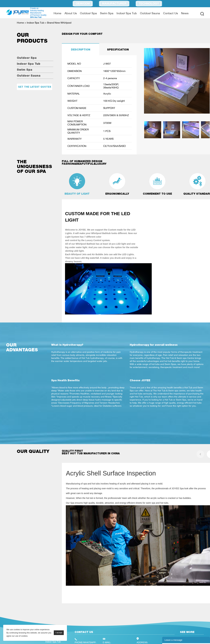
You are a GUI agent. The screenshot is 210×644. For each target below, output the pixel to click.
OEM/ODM (83, 4)
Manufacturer (114, 4)
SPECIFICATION (118, 50)
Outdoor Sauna (150, 13)
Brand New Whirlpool (59, 23)
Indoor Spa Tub (127, 13)
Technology (149, 4)
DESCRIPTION (81, 50)
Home (57, 13)
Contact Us (171, 13)
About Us (71, 13)
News (185, 13)
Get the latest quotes (35, 87)
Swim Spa (107, 13)
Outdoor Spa (88, 13)
